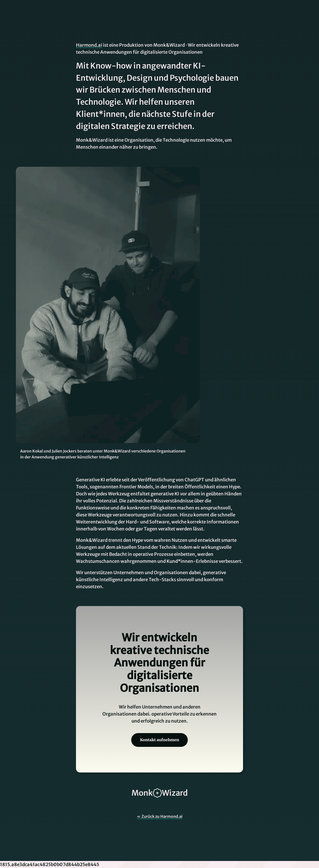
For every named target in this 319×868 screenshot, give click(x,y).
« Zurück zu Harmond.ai (160, 816)
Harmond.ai (89, 45)
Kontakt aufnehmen (159, 740)
